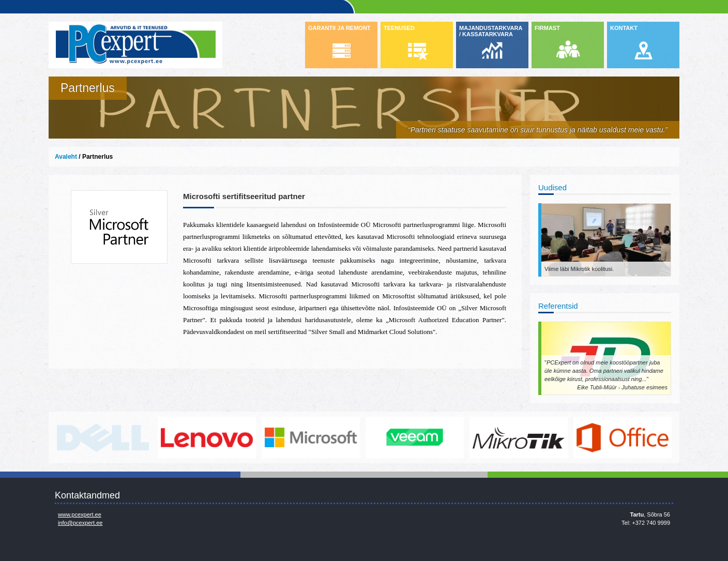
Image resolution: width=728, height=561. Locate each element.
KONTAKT (624, 28)
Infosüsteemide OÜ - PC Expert (135, 45)
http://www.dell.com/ (103, 437)
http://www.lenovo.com (207, 437)
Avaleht (66, 157)
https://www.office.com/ (623, 437)
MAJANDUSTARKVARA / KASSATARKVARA (491, 31)
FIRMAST (547, 28)
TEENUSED (399, 28)
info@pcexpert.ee (80, 523)
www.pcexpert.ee (80, 514)
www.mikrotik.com (519, 437)
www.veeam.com (415, 437)
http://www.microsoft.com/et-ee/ (311, 437)
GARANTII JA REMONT (339, 28)
